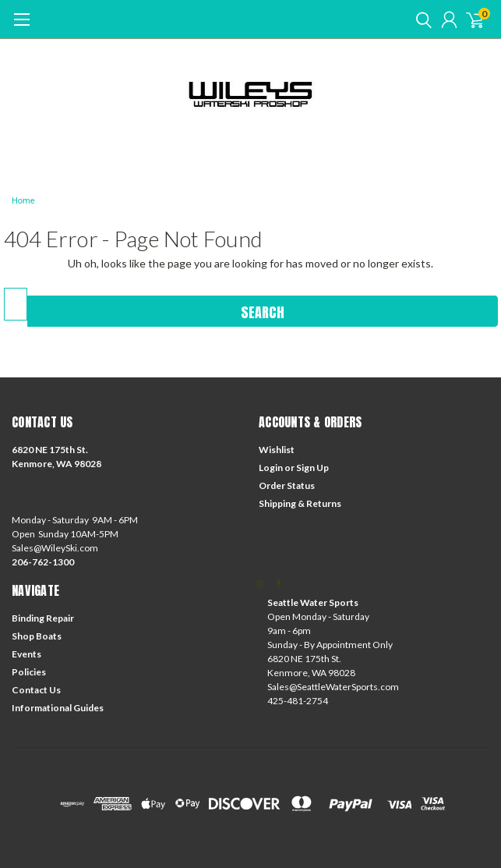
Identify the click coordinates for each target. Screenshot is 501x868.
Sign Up (312, 468)
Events (26, 654)
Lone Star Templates (405, 771)
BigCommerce (281, 771)
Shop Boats (37, 636)
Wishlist (277, 450)
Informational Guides (58, 708)
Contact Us (36, 690)
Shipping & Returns (300, 503)
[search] (420, 19)
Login (271, 468)
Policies (29, 672)
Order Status (287, 485)
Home (23, 201)
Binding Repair (43, 618)
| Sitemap (183, 771)
